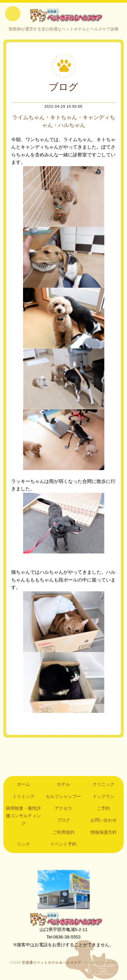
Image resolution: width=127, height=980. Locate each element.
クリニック (103, 784)
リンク (24, 844)
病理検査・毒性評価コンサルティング (23, 816)
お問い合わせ (104, 820)
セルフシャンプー (63, 796)
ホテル (63, 784)
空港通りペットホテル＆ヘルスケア (64, 919)
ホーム (24, 784)
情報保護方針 (104, 832)
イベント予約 (63, 844)
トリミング (24, 796)
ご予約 (103, 808)
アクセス (63, 808)
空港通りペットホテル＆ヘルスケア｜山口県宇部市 (64, 15)
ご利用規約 (63, 832)
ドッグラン (103, 796)
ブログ (63, 820)
